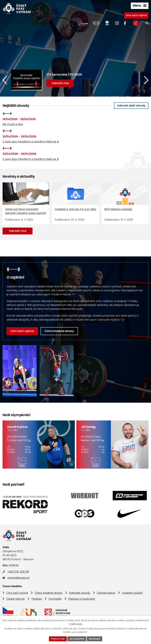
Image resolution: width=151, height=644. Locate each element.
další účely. (77, 624)
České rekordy (16, 599)
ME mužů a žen (13, 124)
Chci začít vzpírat (136, 15)
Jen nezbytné (77, 639)
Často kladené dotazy (59, 331)
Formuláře (55, 599)
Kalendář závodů (80, 593)
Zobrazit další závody (131, 106)
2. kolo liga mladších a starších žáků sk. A (31, 142)
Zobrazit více (18, 231)
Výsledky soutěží (132, 593)
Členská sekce (106, 593)
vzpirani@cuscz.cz (18, 578)
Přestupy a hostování (82, 599)
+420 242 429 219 (18, 572)
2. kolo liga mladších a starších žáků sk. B (31, 159)
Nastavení (95, 639)
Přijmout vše (58, 639)
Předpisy (37, 599)
